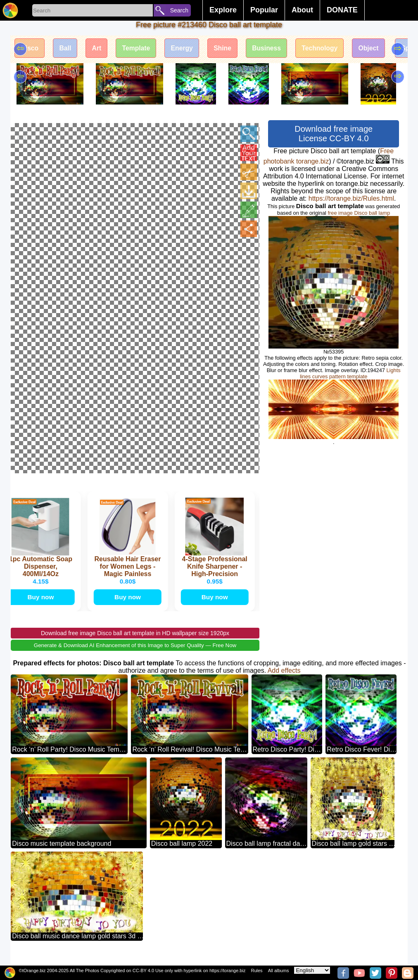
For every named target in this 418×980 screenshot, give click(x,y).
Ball (67, 49)
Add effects (284, 679)
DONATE (342, 10)
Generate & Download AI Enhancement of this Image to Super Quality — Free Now (135, 654)
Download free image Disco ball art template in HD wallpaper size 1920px (135, 641)
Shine (228, 49)
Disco (30, 49)
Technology (328, 49)
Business (273, 49)
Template (139, 49)
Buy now (42, 605)
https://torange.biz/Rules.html (351, 198)
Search (179, 10)
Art (99, 49)
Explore (223, 10)
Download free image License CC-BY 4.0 (334, 134)
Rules (256, 971)
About (302, 10)
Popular (264, 10)
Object (378, 49)
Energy (186, 49)
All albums (279, 971)
